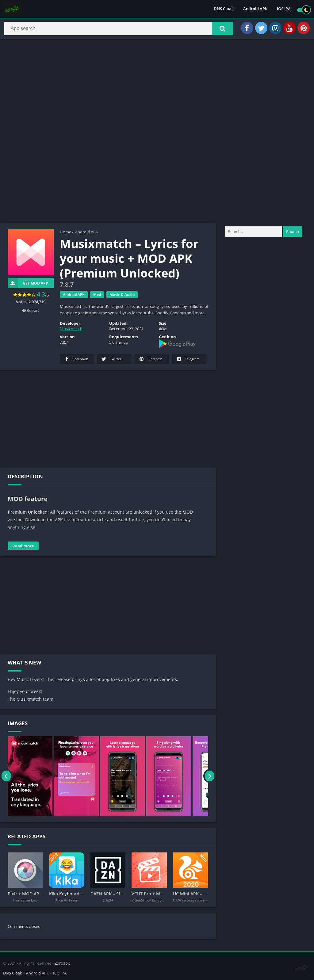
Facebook (76, 361)
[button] (219, 30)
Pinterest (150, 361)
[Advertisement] (157, 90)
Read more (23, 548)
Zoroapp (62, 962)
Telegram (188, 361)
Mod (97, 297)
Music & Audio (122, 297)
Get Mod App (28, 285)
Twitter (111, 361)
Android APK (255, 9)
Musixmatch (71, 331)
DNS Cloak (224, 9)
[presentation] (7, 778)
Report (31, 312)
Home (65, 234)
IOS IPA (284, 9)
